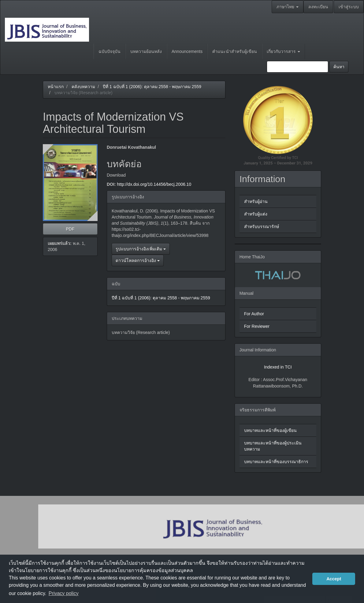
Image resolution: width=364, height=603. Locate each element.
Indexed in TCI (278, 367)
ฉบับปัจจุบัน (110, 51)
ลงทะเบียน (318, 7)
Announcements (187, 51)
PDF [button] (70, 229)
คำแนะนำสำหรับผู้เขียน (235, 51)
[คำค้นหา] (297, 67)
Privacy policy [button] (64, 593)
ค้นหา (339, 67)
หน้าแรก (56, 87)
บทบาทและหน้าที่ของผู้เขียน (270, 430)
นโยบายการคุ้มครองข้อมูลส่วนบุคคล (153, 570)
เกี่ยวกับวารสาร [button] (283, 51)
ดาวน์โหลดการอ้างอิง (138, 260)
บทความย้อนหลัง (146, 51)
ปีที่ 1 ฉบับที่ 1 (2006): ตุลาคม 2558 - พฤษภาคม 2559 (152, 87)
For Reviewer (257, 326)
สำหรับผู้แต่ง (256, 214)
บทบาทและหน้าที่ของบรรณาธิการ (276, 462)
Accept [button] (334, 579)
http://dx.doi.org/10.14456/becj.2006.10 (154, 184)
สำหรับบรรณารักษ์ (262, 227)
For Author (254, 314)
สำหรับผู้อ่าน (256, 201)
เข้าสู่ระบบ (349, 7)
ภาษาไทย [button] (288, 7)
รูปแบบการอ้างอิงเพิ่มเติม (141, 249)
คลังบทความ (83, 87)
